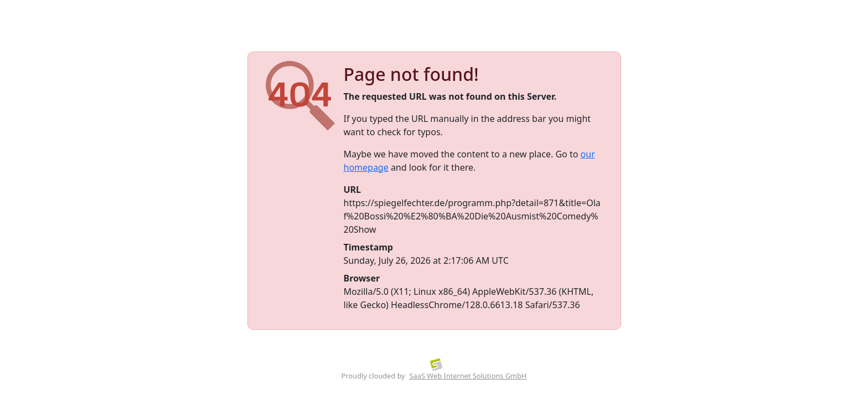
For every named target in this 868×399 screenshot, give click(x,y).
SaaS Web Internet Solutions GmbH (468, 376)
